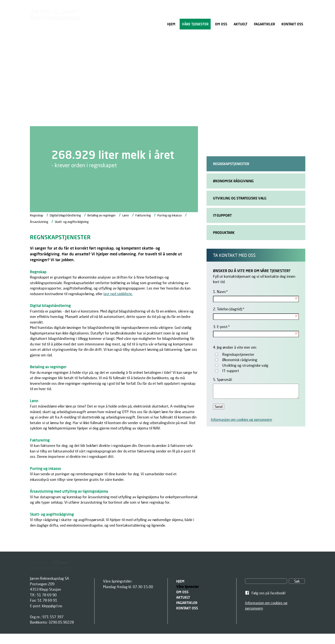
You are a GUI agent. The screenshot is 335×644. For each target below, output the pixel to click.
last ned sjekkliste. (118, 294)
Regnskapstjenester (238, 354)
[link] (275, 593)
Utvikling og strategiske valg (245, 365)
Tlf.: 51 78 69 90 (43, 595)
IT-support (231, 371)
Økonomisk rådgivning (240, 360)
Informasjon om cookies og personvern (241, 419)
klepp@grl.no (52, 606)
